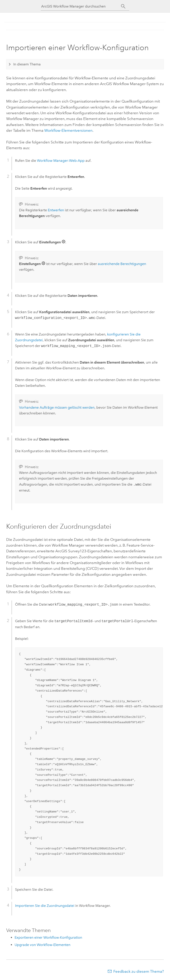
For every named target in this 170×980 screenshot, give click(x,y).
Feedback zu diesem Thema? (139, 971)
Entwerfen (56, 210)
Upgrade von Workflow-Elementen (42, 945)
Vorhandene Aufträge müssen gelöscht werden (57, 407)
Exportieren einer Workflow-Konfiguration (48, 937)
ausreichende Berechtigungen (122, 264)
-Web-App (61, 161)
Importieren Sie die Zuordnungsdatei (45, 906)
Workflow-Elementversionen (68, 130)
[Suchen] (123, 6)
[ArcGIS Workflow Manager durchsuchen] (81, 6)
